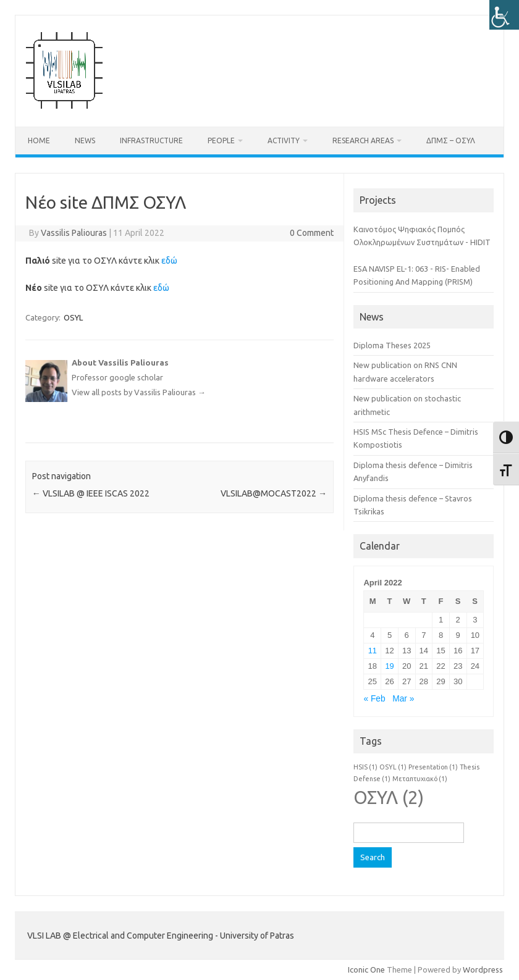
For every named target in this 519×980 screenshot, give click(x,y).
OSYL (73, 317)
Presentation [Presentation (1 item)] (433, 767)
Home (39, 140)
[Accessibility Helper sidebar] (504, 15)
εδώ (169, 261)
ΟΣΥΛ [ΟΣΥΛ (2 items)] (389, 798)
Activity (284, 140)
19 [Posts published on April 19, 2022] (389, 666)
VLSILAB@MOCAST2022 (274, 493)
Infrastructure (151, 140)
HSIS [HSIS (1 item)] (365, 767)
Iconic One (366, 970)
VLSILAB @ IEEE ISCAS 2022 (91, 493)
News (85, 140)
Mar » (403, 699)
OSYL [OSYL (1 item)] (393, 767)
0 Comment (312, 233)
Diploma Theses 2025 (392, 345)
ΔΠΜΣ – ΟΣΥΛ (451, 140)
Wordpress (483, 970)
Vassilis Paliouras (74, 233)
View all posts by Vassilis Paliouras (139, 392)
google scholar (136, 377)
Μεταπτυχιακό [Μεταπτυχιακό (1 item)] (420, 779)
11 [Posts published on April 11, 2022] (373, 651)
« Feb (374, 699)
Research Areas (363, 140)
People (221, 140)
